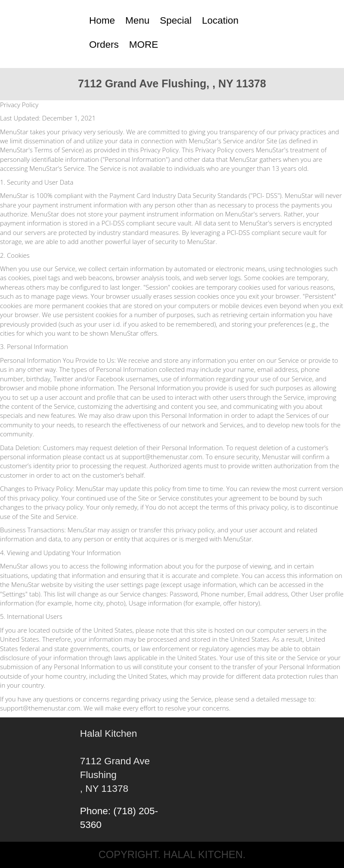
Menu (137, 20)
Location (220, 20)
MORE (144, 45)
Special (176, 20)
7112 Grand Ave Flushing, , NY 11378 (172, 83)
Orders (104, 45)
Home (102, 20)
